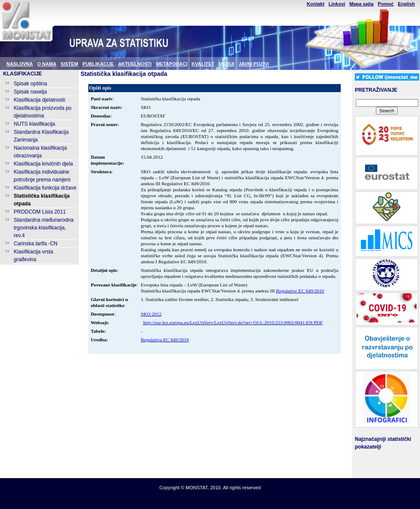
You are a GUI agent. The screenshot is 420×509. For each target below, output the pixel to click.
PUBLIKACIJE (98, 64)
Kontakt (316, 4)
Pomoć (386, 4)
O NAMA (47, 64)
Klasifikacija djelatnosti (39, 100)
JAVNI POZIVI (254, 64)
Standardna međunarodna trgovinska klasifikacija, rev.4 (43, 228)
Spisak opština (30, 84)
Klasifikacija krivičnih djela (43, 164)
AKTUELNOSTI (135, 64)
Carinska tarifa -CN (36, 244)
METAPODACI (172, 64)
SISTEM (69, 64)
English (406, 4)
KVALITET (203, 64)
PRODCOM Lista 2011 (40, 212)
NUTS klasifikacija (34, 124)
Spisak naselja (30, 92)
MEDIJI (226, 64)
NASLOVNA (20, 64)
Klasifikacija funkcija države (45, 188)
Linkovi (337, 4)
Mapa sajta (361, 4)
